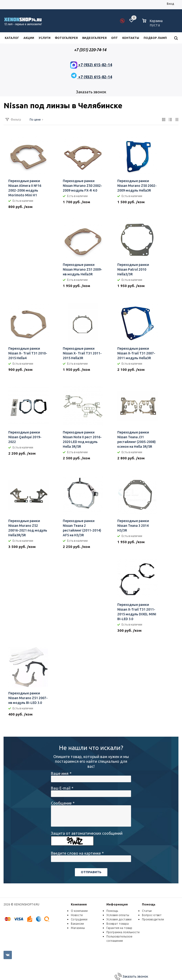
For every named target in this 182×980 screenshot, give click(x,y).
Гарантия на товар (119, 928)
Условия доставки (119, 919)
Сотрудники (79, 919)
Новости (77, 915)
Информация (117, 904)
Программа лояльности (123, 932)
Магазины (78, 928)
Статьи (147, 911)
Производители (153, 919)
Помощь (149, 904)
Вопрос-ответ (152, 915)
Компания (79, 904)
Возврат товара (118, 924)
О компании (79, 911)
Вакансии (77, 924)
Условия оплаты (118, 915)
